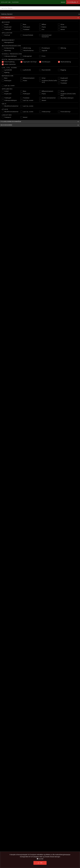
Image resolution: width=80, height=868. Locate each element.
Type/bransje (40, 18)
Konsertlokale (27, 35)
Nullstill (63, 2)
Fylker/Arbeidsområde (40, 122)
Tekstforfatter (27, 51)
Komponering (8, 48)
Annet (62, 30)
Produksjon (45, 48)
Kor (42, 30)
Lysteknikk (7, 70)
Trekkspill (6, 30)
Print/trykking (8, 62)
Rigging (62, 70)
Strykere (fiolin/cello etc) (48, 82)
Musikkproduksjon (66, 98)
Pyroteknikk (45, 70)
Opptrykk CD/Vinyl (29, 62)
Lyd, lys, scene (8, 86)
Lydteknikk (26, 70)
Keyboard (7, 27)
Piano (43, 27)
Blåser (43, 25)
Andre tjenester (9, 64)
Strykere (62, 27)
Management (8, 43)
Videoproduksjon (9, 56)
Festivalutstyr (64, 112)
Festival (6, 35)
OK (40, 863)
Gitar (61, 25)
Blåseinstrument (28, 78)
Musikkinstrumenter (10, 106)
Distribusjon (45, 62)
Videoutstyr (45, 112)
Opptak (43, 51)
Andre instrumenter (47, 98)
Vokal (5, 25)
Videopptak (26, 56)
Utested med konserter (45, 36)
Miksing (62, 48)
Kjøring (6, 73)
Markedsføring (64, 62)
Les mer (40, 859)
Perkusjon (25, 27)
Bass (23, 25)
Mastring (6, 51)
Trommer (25, 30)
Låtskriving (26, 48)
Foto (42, 56)
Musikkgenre (40, 125)
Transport (7, 117)
